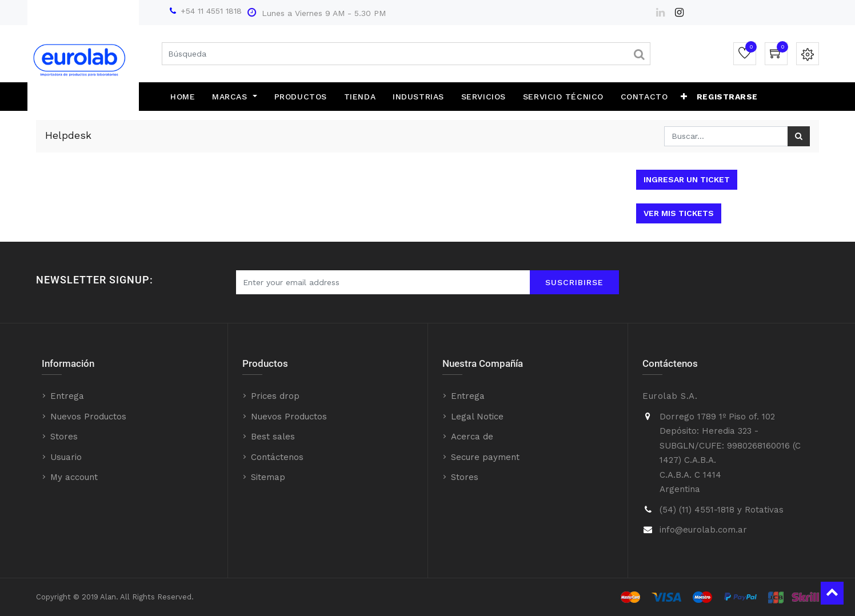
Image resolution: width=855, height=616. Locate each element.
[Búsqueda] (799, 136)
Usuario (66, 457)
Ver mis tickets (679, 213)
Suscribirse (574, 282)
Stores (64, 437)
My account (74, 477)
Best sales (273, 437)
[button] (684, 97)
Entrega (67, 396)
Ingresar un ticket (687, 179)
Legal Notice (477, 417)
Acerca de (472, 437)
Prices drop (275, 396)
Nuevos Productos (88, 417)
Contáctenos (277, 457)
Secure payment (485, 457)
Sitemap (268, 477)
